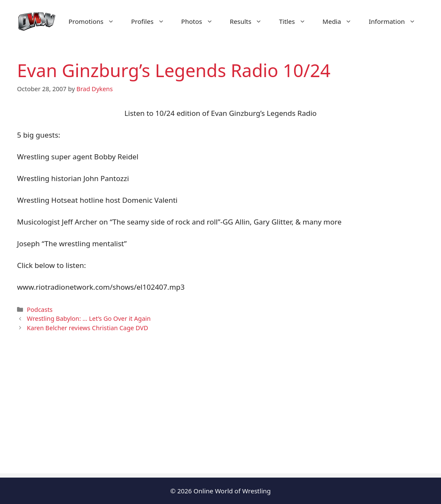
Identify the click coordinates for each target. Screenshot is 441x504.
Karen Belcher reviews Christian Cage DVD (87, 328)
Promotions (96, 21)
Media (342, 21)
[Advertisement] (220, 414)
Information (396, 21)
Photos (201, 21)
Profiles (152, 21)
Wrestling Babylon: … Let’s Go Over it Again (89, 318)
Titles (296, 21)
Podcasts (40, 310)
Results (250, 21)
